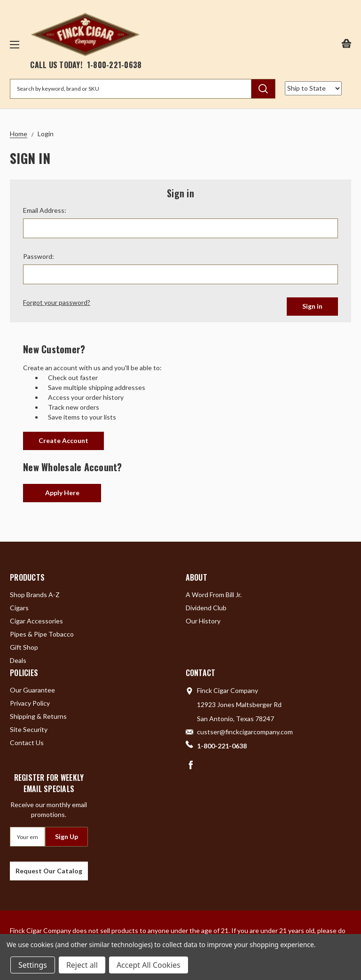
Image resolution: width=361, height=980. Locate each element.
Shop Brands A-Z (35, 595)
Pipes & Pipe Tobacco (42, 634)
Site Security (29, 729)
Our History (203, 621)
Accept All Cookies (149, 965)
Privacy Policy (30, 703)
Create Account (63, 440)
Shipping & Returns (38, 716)
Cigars (19, 608)
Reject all (82, 965)
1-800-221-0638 (114, 65)
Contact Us (27, 743)
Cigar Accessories (36, 621)
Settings (33, 965)
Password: (39, 256)
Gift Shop (24, 647)
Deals (18, 660)
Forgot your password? (57, 302)
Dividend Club (206, 608)
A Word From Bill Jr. (214, 595)
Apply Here (62, 493)
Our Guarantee (32, 690)
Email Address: (45, 210)
